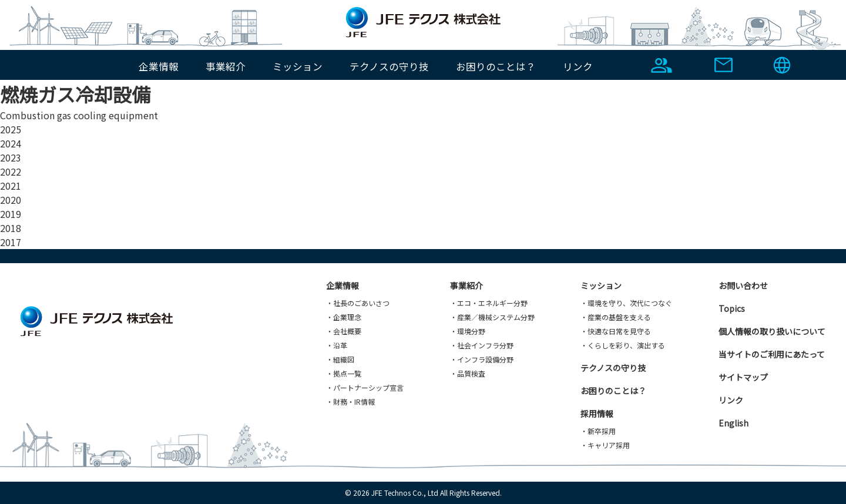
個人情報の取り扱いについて (772, 331)
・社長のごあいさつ (358, 303)
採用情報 (597, 414)
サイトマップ (743, 377)
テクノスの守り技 (389, 66)
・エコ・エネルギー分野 (489, 303)
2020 (11, 200)
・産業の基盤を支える (616, 317)
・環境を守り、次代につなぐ (626, 303)
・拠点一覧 (344, 373)
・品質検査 (468, 373)
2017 (11, 242)
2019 (11, 214)
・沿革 (337, 345)
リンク (578, 66)
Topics (732, 308)
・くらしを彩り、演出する (623, 345)
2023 (11, 157)
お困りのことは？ (496, 66)
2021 (11, 186)
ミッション (298, 66)
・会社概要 (344, 331)
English (733, 423)
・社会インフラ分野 (482, 345)
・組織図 (340, 359)
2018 (11, 228)
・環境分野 (468, 331)
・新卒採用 (598, 431)
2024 (11, 143)
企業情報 (159, 66)
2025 (11, 129)
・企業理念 (344, 317)
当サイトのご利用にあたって (772, 354)
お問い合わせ (743, 285)
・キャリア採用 (605, 445)
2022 (11, 172)
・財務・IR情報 (350, 401)
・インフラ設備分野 (482, 359)
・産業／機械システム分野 (492, 317)
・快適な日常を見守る (616, 331)
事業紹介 (226, 66)
